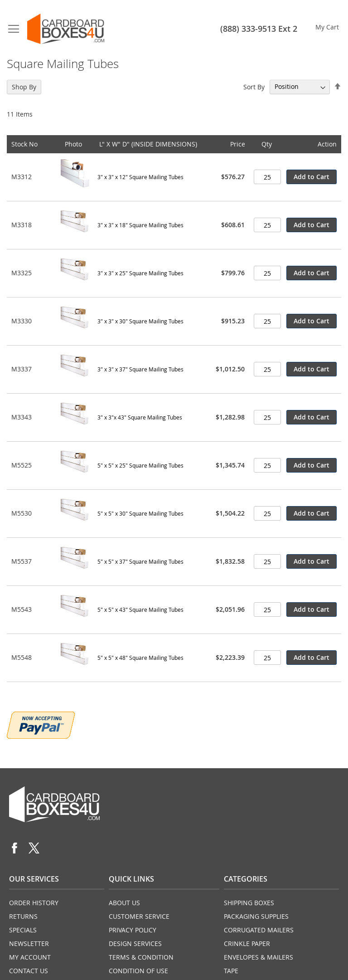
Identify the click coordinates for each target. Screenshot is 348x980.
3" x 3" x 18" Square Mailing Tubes (140, 225)
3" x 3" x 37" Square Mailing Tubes (140, 369)
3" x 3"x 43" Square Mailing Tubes (140, 417)
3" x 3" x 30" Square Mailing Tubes (140, 321)
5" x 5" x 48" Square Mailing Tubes (140, 658)
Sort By (254, 86)
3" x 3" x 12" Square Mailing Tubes (140, 177)
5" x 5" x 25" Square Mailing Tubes (140, 465)
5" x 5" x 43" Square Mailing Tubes (140, 609)
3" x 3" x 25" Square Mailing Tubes (140, 273)
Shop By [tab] (24, 87)
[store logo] (66, 29)
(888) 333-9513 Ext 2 (259, 29)
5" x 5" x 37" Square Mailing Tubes (140, 561)
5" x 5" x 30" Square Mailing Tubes (140, 513)
